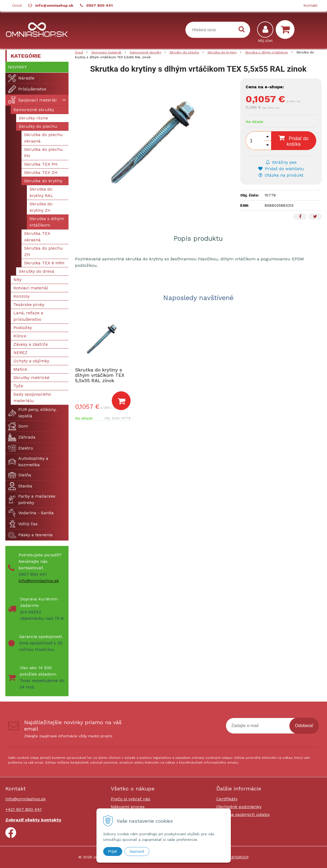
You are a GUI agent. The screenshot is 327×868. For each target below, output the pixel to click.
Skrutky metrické (31, 378)
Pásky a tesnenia (30, 535)
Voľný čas (23, 524)
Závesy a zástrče (31, 344)
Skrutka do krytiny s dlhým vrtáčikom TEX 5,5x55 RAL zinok (100, 375)
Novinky (17, 67)
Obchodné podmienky (239, 807)
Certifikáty (227, 799)
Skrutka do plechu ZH (44, 251)
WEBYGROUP (237, 857)
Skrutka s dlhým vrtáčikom (47, 222)
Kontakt (310, 5)
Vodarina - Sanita (31, 513)
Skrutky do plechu (38, 126)
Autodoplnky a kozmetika (28, 462)
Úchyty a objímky (31, 361)
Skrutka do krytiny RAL (41, 192)
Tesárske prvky (29, 304)
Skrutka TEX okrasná (37, 237)
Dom (18, 426)
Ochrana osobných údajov (243, 814)
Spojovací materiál (32, 100)
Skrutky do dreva (37, 271)
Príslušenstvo (27, 89)
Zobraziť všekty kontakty (33, 820)
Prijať (113, 851)
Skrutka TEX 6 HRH (44, 263)
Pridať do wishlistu (281, 169)
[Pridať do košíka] (121, 401)
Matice (20, 369)
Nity (17, 280)
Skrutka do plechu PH (44, 153)
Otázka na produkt (281, 175)
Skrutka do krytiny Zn (41, 207)
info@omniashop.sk (54, 5)
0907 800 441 (99, 5)
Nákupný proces (128, 807)
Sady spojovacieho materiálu (32, 397)
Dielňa (20, 475)
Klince (20, 336)
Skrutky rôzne (33, 118)
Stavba (20, 486)
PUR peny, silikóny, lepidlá (32, 413)
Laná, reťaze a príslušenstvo (28, 316)
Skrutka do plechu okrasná (44, 138)
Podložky (23, 328)
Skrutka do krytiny (43, 181)
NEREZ (20, 353)
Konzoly (21, 296)
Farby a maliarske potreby (32, 499)
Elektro (21, 448)
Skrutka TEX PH (41, 164)
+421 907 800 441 (24, 809)
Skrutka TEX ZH (41, 172)
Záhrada (22, 437)
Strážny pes (281, 162)
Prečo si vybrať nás (130, 799)
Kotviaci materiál (31, 288)
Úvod (17, 5)
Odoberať (304, 726)
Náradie (21, 78)
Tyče (18, 386)
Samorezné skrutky (34, 110)
